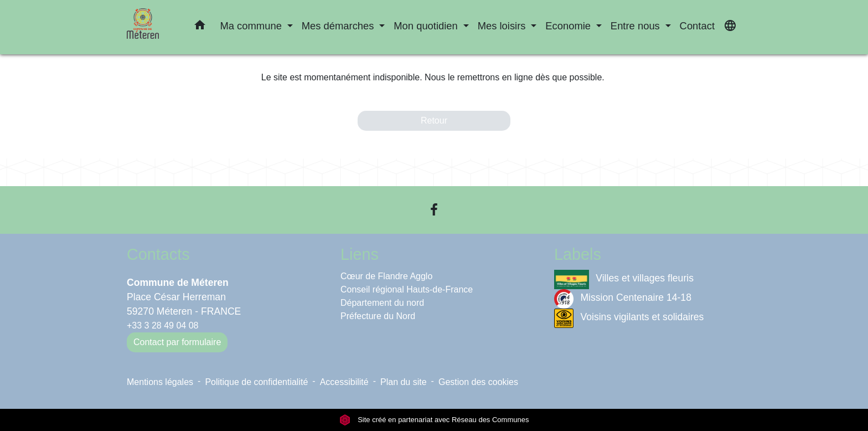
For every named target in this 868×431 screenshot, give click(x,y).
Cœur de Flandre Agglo (386, 276)
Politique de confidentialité (256, 382)
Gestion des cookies (478, 382)
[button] (200, 27)
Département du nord (382, 303)
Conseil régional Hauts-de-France (407, 289)
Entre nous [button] (637, 26)
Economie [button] (569, 26)
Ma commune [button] (252, 26)
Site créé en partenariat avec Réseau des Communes (434, 420)
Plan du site (404, 382)
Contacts (158, 254)
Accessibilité (344, 382)
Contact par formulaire (177, 342)
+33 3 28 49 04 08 (162, 325)
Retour (434, 120)
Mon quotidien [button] (427, 26)
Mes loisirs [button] (503, 26)
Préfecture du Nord (378, 316)
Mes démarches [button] (339, 26)
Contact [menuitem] (697, 26)
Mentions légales (160, 382)
